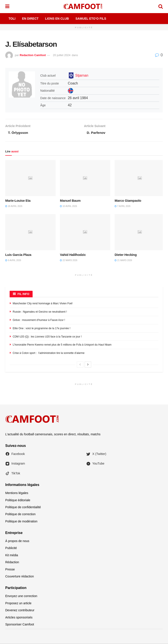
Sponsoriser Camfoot (20, 625)
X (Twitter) (96, 454)
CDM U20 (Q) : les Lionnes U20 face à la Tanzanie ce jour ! (47, 337)
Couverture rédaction (20, 577)
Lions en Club (57, 19)
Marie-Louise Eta (18, 201)
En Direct (30, 19)
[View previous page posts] (80, 365)
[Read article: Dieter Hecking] (140, 232)
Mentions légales (17, 493)
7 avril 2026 (122, 207)
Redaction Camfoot (33, 55)
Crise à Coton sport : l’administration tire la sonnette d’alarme (49, 353)
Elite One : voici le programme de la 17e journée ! (41, 329)
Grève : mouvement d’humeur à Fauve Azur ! (39, 320)
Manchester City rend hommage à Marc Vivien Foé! (43, 304)
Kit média (12, 556)
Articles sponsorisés (19, 618)
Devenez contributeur (20, 611)
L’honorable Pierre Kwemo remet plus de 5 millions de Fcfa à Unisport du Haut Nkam (62, 345)
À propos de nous (17, 541)
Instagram (15, 464)
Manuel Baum (70, 201)
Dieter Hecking (126, 255)
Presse (10, 570)
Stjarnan (82, 75)
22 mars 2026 (69, 261)
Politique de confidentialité (23, 508)
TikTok (13, 474)
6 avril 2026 (13, 261)
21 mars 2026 (123, 261)
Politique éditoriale (18, 501)
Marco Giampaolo (128, 201)
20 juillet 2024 (62, 55)
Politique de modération (21, 522)
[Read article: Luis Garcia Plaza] (30, 232)
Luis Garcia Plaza (18, 255)
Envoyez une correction (21, 596)
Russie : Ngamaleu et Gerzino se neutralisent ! (40, 312)
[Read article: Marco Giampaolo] (140, 178)
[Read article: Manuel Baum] (85, 178)
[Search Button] (161, 7)
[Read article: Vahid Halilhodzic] (85, 232)
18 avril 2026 (14, 207)
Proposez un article (18, 604)
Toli (12, 19)
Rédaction (12, 563)
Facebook (15, 454)
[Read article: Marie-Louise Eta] (30, 178)
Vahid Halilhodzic (73, 255)
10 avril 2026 (68, 207)
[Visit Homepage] (84, 7)
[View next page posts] (88, 365)
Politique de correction (20, 515)
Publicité (11, 548)
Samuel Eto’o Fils (91, 19)
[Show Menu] (7, 7)
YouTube (95, 464)
